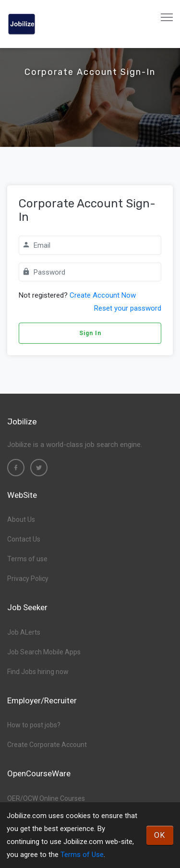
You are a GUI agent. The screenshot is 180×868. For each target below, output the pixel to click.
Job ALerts (24, 632)
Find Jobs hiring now (38, 672)
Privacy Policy (28, 579)
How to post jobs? (34, 725)
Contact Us (24, 539)
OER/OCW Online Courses (46, 798)
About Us (21, 519)
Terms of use (27, 559)
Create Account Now (103, 295)
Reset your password (128, 308)
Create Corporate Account (47, 745)
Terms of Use (82, 855)
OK (160, 835)
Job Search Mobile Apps (44, 652)
